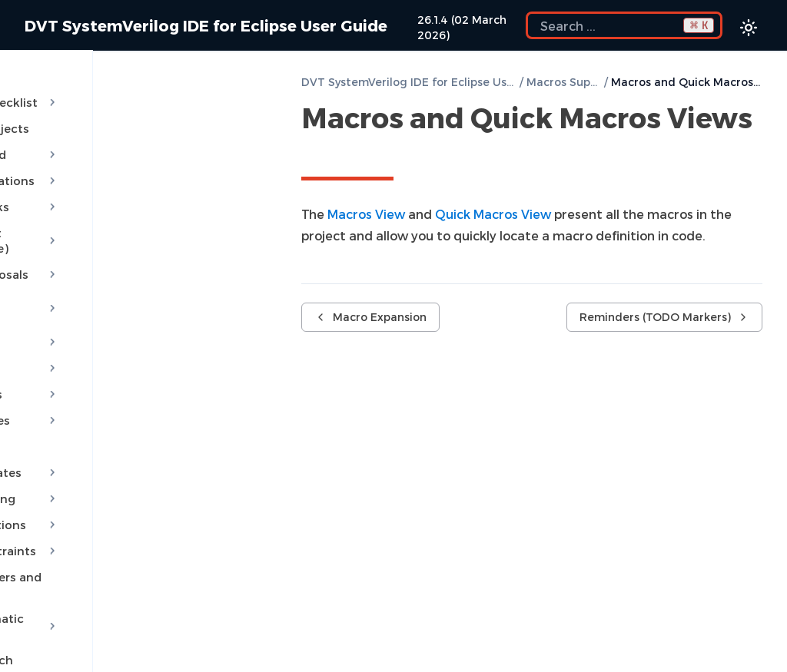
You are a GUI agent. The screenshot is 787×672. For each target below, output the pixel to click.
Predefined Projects (83, 114)
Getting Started (127, 140)
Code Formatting (127, 453)
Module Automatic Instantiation (127, 565)
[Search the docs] (624, 25)
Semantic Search (75, 599)
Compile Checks (127, 192)
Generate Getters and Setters (112, 531)
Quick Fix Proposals (127, 244)
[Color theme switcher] (749, 28)
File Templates (68, 401)
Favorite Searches (77, 651)
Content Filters (127, 349)
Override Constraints (127, 505)
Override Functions (127, 479)
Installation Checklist (127, 88)
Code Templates (127, 375)
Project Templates (127, 427)
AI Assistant (127, 296)
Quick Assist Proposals (127, 270)
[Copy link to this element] (318, 151)
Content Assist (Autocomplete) (127, 218)
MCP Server (127, 323)
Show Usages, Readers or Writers (121, 625)
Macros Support (564, 82)
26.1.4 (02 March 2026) (462, 27)
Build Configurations (127, 166)
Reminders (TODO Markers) (664, 317)
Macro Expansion (370, 317)
